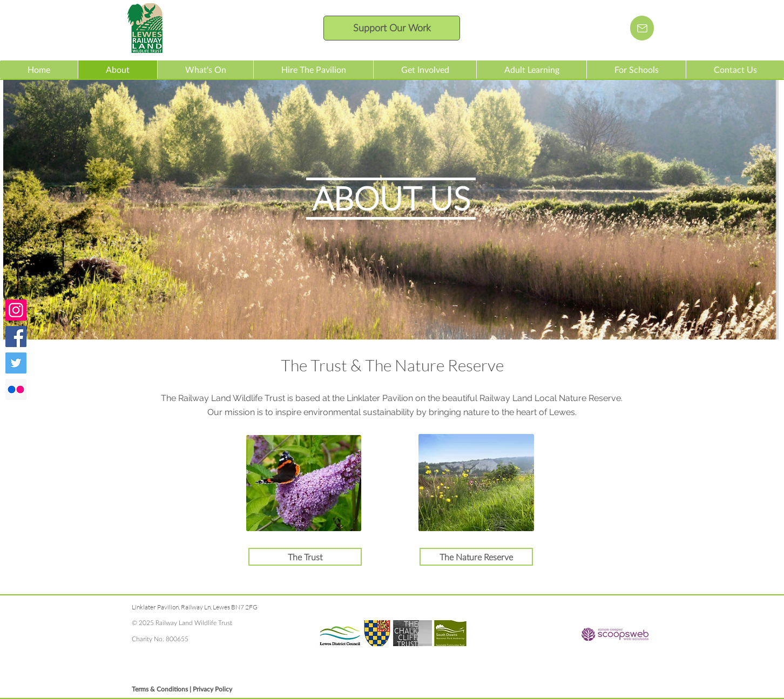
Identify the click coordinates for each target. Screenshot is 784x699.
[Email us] (642, 28)
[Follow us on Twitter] (16, 363)
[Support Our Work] (392, 28)
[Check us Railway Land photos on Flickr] (16, 389)
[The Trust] (305, 557)
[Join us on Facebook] (16, 337)
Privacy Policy (212, 689)
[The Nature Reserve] (476, 557)
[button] (205, 70)
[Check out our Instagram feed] (16, 310)
